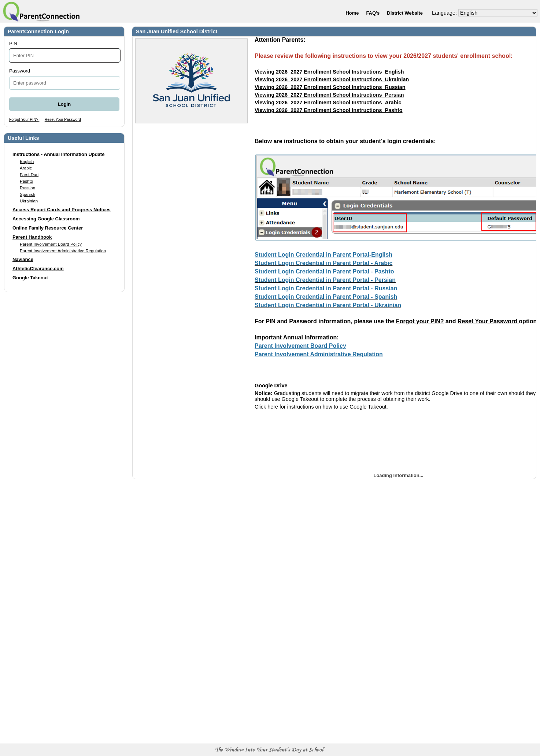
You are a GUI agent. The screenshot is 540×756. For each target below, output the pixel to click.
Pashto (26, 181)
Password (20, 71)
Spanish (27, 194)
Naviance (23, 259)
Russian (27, 188)
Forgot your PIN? (420, 321)
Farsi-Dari (29, 174)
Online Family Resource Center (48, 228)
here (273, 407)
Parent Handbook (32, 237)
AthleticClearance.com (38, 269)
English (27, 161)
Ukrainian (29, 201)
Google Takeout (30, 278)
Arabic (26, 168)
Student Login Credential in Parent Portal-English (323, 255)
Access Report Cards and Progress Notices (62, 210)
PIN (13, 43)
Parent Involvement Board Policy (51, 244)
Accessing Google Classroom (46, 219)
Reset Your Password (488, 321)
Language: (444, 13)
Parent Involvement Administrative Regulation (63, 251)
